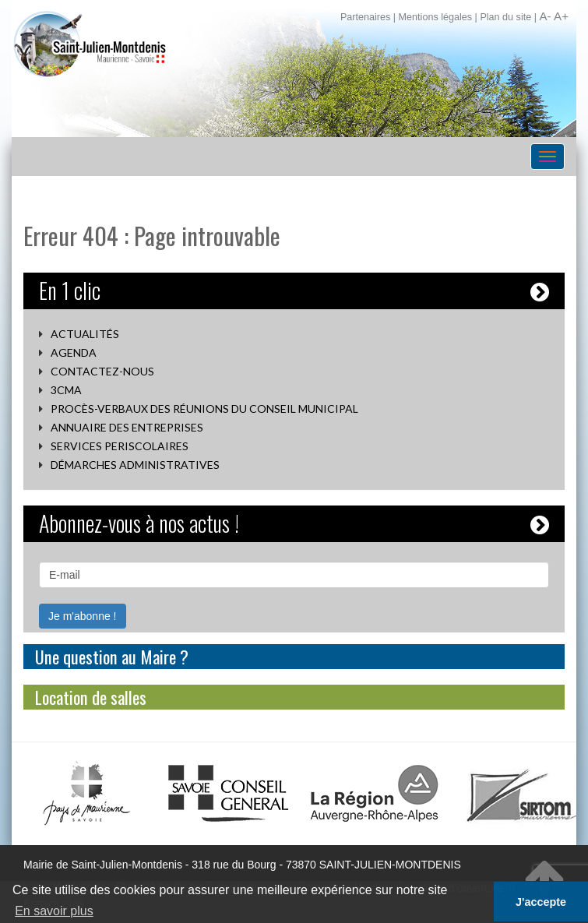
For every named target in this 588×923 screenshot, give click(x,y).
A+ (561, 16)
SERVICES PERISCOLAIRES (120, 446)
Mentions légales (436, 17)
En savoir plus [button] (54, 911)
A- (545, 16)
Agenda (74, 352)
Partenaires (365, 17)
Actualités (85, 334)
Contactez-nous (102, 371)
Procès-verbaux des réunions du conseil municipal (204, 409)
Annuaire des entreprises (127, 427)
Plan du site (505, 17)
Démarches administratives (135, 465)
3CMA (66, 390)
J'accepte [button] (541, 902)
